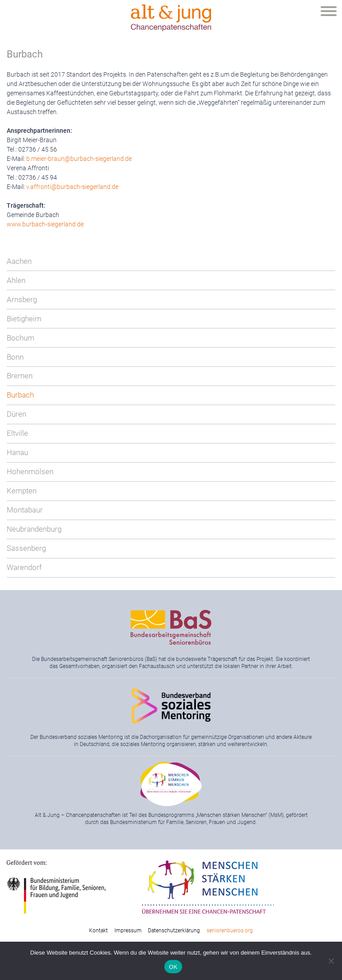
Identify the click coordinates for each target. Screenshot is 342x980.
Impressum (128, 931)
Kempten (22, 491)
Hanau (17, 452)
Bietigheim (24, 319)
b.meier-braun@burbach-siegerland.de (79, 159)
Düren (16, 414)
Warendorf (24, 567)
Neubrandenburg (34, 529)
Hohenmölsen (30, 472)
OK (173, 967)
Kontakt (98, 931)
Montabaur (25, 510)
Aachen (19, 261)
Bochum (20, 338)
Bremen (20, 376)
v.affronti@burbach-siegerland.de (72, 187)
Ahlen (16, 280)
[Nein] (331, 961)
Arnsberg (22, 299)
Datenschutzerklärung (174, 931)
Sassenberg (26, 548)
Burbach (20, 395)
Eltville (17, 433)
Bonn (15, 357)
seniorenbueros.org (230, 931)
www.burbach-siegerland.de (45, 224)
